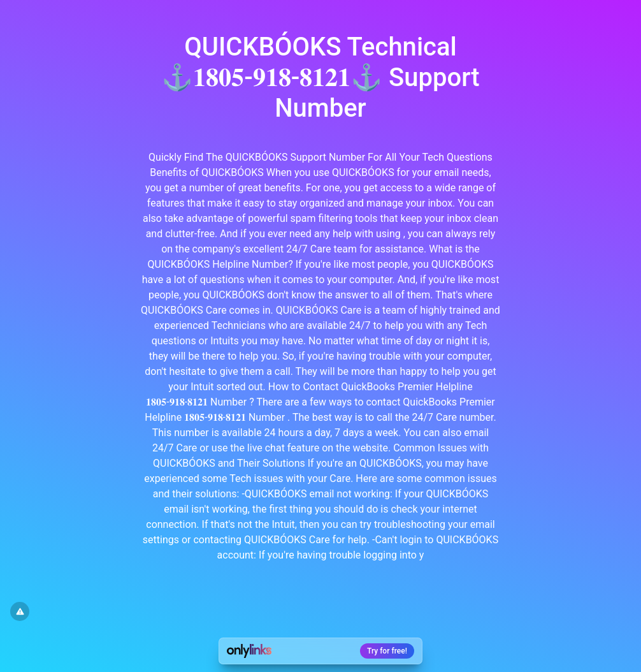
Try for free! (387, 651)
